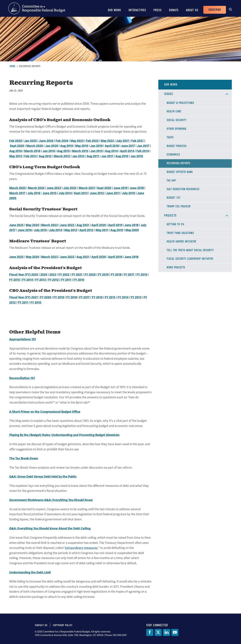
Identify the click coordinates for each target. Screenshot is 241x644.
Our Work (114, 10)
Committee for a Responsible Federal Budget (37, 8)
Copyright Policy (63, 625)
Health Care (174, 111)
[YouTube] (175, 632)
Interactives (137, 10)
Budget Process (177, 146)
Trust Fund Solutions (180, 233)
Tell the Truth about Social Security (190, 250)
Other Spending (176, 129)
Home (12, 66)
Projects (170, 215)
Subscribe (215, 10)
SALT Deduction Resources (183, 189)
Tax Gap (171, 181)
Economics (173, 155)
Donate (174, 10)
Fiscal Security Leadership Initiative (190, 259)
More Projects (176, 267)
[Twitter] (158, 632)
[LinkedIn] (167, 632)
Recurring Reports (178, 163)
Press (158, 10)
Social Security (177, 120)
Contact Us (41, 625)
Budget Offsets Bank (180, 172)
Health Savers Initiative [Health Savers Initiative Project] (182, 242)
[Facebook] (150, 632)
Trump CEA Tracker (179, 206)
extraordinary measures (81, 548)
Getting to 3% (175, 224)
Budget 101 (174, 198)
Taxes (170, 137)
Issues (169, 94)
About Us (192, 10)
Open (227, 94)
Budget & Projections (180, 103)
